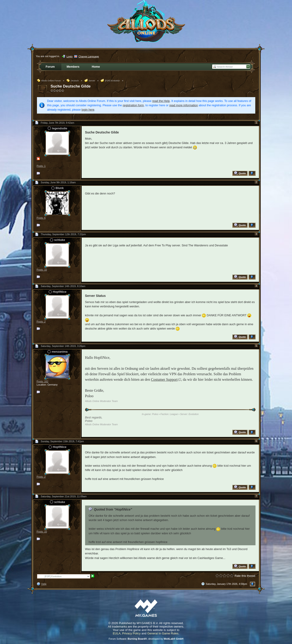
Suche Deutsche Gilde (71, 86)
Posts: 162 (43, 381)
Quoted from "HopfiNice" (113, 509)
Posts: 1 (41, 166)
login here (88, 110)
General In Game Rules (163, 633)
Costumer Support (164, 379)
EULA (117, 633)
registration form (133, 105)
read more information (184, 105)
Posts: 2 (41, 322)
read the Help (161, 101)
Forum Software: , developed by (146, 639)
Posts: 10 (42, 270)
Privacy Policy (132, 633)
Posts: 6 (41, 218)
